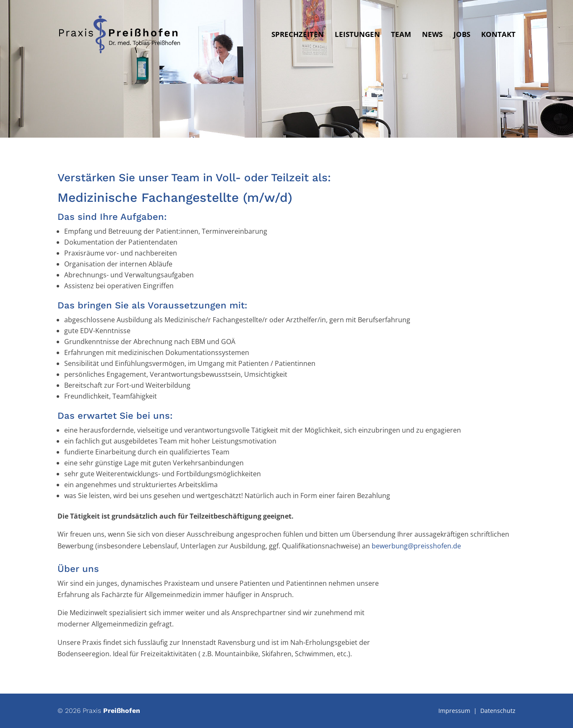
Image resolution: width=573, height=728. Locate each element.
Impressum (454, 711)
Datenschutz (498, 711)
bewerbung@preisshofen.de (416, 546)
